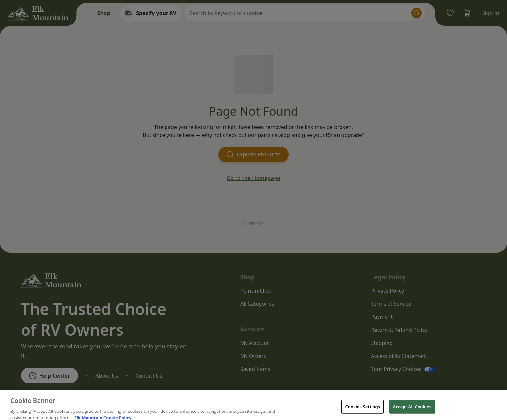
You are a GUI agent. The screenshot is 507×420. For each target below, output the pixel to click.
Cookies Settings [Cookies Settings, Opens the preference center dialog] (363, 412)
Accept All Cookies (412, 412)
